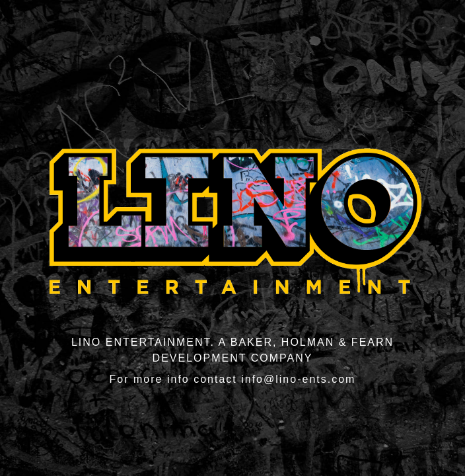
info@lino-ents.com (298, 379)
